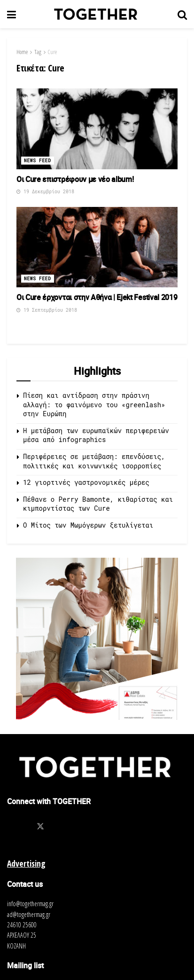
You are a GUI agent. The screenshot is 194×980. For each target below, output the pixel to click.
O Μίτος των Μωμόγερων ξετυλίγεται (88, 525)
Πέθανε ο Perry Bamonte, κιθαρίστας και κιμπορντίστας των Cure (98, 504)
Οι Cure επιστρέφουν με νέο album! (75, 179)
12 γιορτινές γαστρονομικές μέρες (86, 482)
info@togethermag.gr (30, 904)
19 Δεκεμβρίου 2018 (45, 192)
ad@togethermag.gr (29, 914)
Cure (52, 52)
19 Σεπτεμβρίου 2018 (47, 310)
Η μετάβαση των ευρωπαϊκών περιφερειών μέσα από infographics (96, 435)
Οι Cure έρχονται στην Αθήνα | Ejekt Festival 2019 (97, 297)
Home (22, 52)
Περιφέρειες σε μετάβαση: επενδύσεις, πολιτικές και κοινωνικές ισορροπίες (94, 461)
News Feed (38, 161)
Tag (38, 52)
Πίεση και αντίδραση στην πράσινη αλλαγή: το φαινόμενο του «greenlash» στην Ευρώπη (94, 404)
